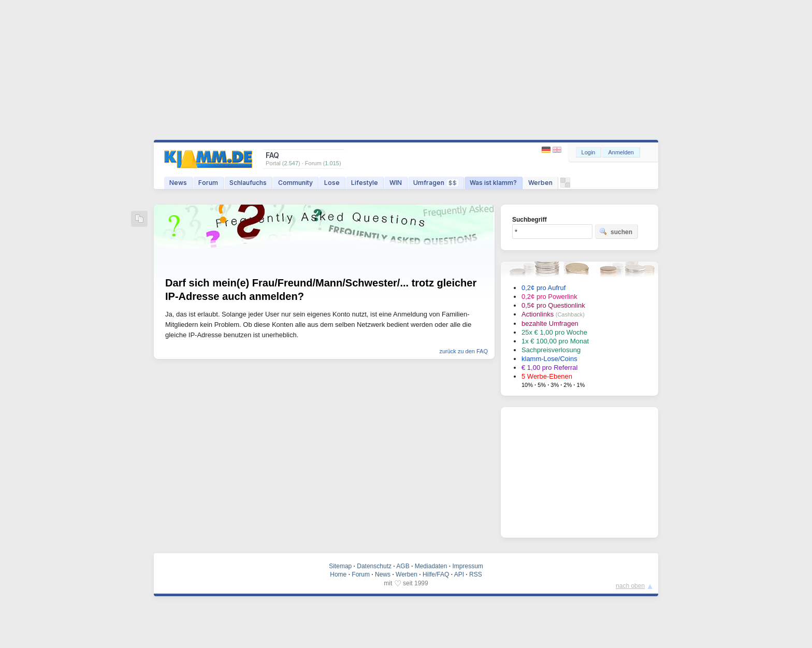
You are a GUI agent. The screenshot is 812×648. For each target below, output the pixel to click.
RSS (476, 574)
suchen (616, 232)
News (178, 183)
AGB (403, 566)
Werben (540, 183)
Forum (208, 183)
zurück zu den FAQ (463, 351)
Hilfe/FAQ (436, 574)
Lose (332, 183)
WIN (396, 183)
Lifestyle (365, 183)
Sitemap (340, 566)
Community (295, 183)
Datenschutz (374, 566)
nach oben (630, 586)
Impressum (467, 566)
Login (589, 152)
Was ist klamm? (493, 183)
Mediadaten (431, 566)
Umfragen (436, 183)
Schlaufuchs (248, 183)
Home (338, 574)
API (459, 574)
